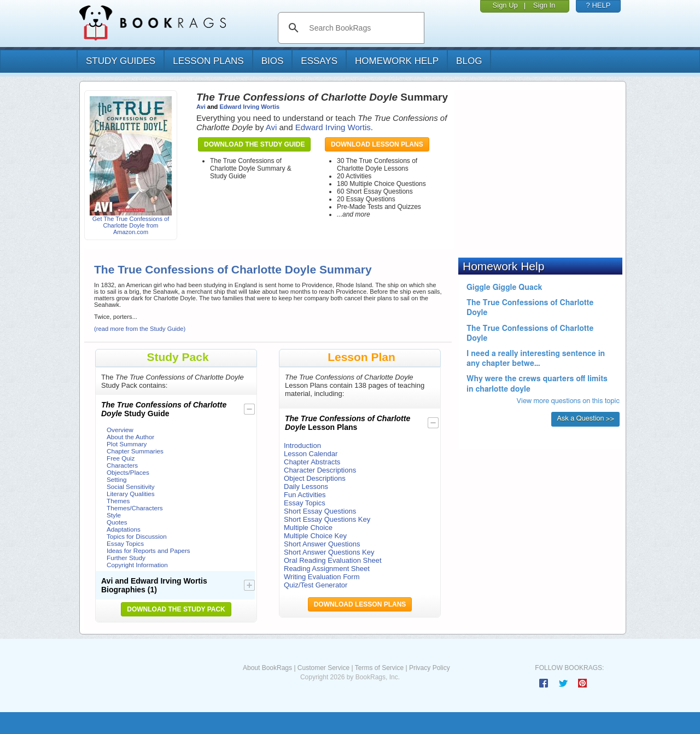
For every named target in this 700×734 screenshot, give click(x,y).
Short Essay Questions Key (327, 519)
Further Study (126, 558)
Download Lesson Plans (377, 144)
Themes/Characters (135, 508)
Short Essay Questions (320, 511)
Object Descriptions (315, 478)
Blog (469, 61)
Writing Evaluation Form (322, 577)
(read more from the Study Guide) (140, 329)
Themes (118, 501)
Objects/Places (128, 472)
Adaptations (124, 529)
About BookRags (267, 668)
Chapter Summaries (135, 451)
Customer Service (323, 668)
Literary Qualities (131, 494)
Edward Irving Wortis (249, 107)
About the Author (130, 437)
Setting (116, 479)
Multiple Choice (308, 528)
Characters (122, 465)
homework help (397, 61)
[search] (362, 28)
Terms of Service (379, 668)
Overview (120, 430)
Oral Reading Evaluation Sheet (333, 560)
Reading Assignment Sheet (327, 569)
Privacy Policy (430, 668)
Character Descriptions (320, 470)
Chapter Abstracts (312, 462)
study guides (121, 61)
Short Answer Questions (322, 544)
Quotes (117, 522)
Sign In (544, 5)
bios (273, 61)
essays (319, 61)
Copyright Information (137, 565)
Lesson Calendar (311, 454)
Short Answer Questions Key (329, 552)
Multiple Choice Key (315, 536)
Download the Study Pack (176, 609)
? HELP (599, 5)
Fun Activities (305, 495)
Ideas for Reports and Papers (148, 550)
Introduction (302, 445)
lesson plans (208, 61)
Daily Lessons (306, 487)
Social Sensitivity (131, 487)
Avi (201, 107)
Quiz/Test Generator (316, 585)
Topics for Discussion (137, 536)
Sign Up (505, 5)
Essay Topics (125, 543)
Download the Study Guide (254, 144)
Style (114, 515)
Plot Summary (127, 444)
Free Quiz (121, 458)
